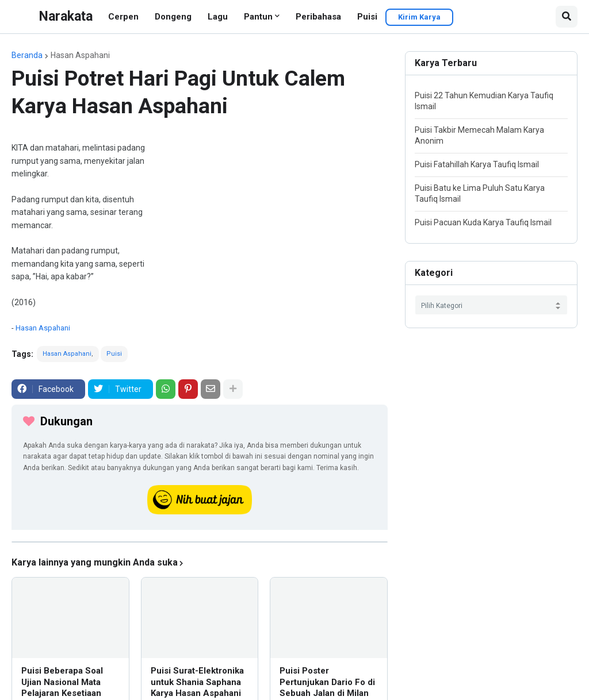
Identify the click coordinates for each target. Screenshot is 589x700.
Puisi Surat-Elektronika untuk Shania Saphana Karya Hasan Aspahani (197, 682)
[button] (567, 17)
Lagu (218, 17)
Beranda (27, 55)
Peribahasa (318, 17)
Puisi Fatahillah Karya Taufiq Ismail (477, 164)
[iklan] (200, 542)
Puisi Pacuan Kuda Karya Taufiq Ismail (483, 222)
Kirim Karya (419, 17)
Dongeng (173, 17)
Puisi (367, 17)
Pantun (258, 17)
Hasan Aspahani (80, 55)
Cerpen (123, 17)
